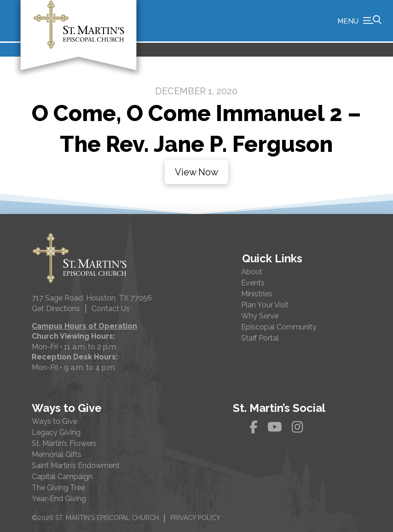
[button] (359, 21)
